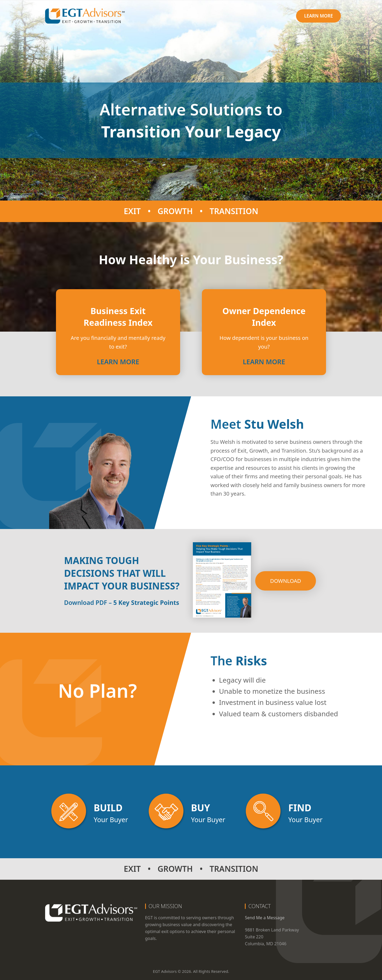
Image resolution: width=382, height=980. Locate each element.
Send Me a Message (265, 918)
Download (286, 581)
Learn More (118, 362)
